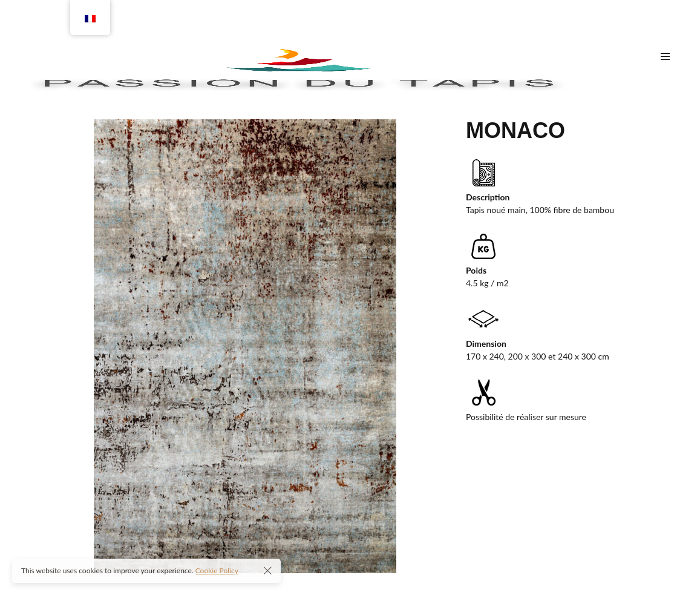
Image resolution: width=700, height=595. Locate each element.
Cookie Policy (217, 570)
